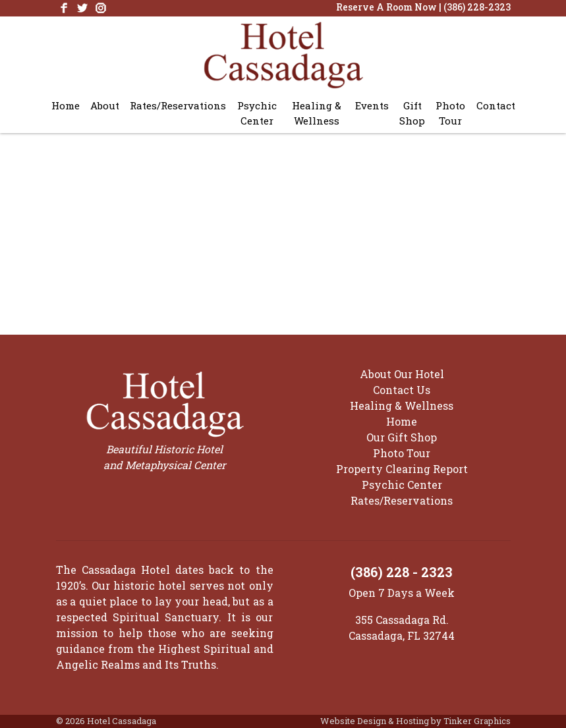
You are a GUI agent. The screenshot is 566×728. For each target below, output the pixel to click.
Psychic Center (257, 113)
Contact (496, 105)
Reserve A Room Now (386, 7)
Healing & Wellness (317, 113)
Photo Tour (450, 113)
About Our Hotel (402, 374)
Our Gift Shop (402, 437)
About (105, 105)
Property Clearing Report (402, 469)
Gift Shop (412, 113)
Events (372, 105)
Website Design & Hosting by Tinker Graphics (415, 721)
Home (66, 105)
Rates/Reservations (178, 105)
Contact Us (402, 390)
